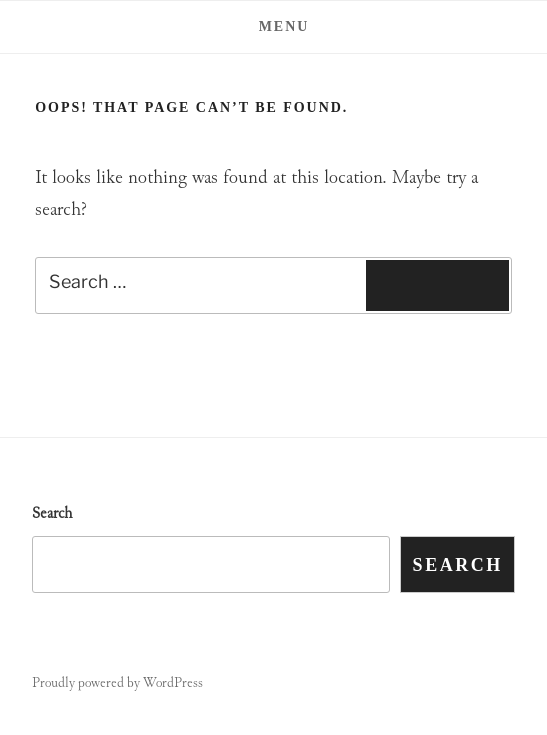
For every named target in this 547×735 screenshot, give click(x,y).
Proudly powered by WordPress (117, 684)
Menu (274, 26)
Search (52, 514)
